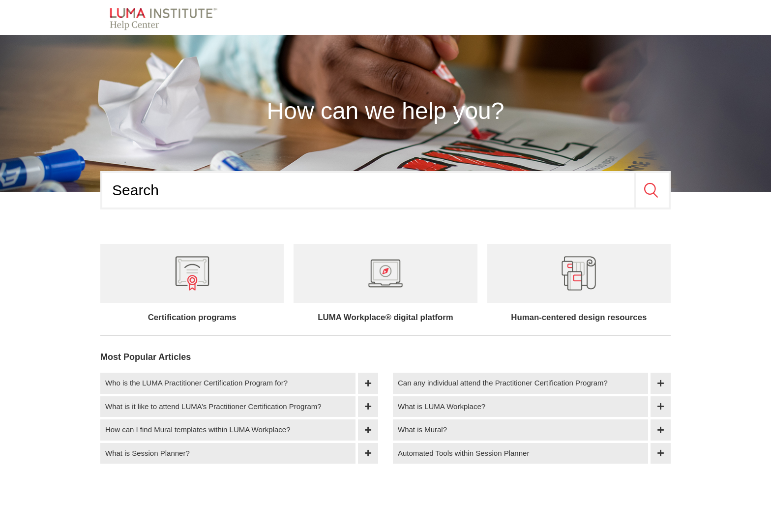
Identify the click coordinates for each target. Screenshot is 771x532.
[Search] (368, 190)
